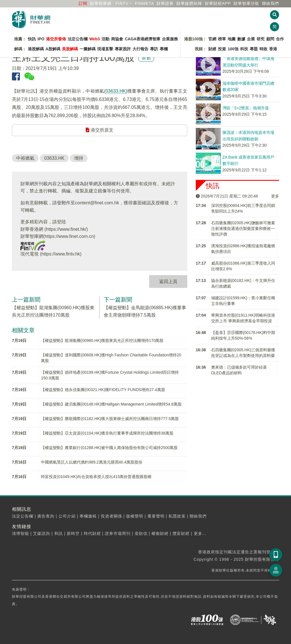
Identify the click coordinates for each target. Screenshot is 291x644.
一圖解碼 (88, 49)
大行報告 (140, 49)
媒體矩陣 (189, 3)
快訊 (32, 39)
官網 (212, 39)
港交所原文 (99, 130)
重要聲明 (156, 516)
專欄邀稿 (88, 516)
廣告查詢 (46, 516)
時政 (263, 49)
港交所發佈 (56, 39)
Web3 (94, 39)
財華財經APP (218, 3)
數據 (241, 39)
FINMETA (145, 3)
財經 (212, 49)
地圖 (232, 39)
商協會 (117, 39)
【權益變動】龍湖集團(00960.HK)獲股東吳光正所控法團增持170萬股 (102, 340)
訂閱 (83, 3)
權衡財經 (160, 533)
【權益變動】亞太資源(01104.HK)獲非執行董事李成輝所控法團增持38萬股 (107, 433)
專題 (254, 49)
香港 (273, 49)
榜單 (222, 39)
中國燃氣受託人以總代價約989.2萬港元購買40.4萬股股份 (92, 462)
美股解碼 (70, 49)
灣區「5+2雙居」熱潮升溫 (246, 108)
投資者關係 (112, 516)
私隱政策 (177, 516)
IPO (41, 39)
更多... (200, 533)
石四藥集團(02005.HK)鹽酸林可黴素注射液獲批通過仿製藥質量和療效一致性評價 (243, 228)
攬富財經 (181, 533)
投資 (222, 49)
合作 (280, 39)
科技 (244, 49)
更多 (275, 196)
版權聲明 (135, 516)
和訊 (59, 533)
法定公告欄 (78, 39)
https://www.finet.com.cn (69, 236)
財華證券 (165, 3)
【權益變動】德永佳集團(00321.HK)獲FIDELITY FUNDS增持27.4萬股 (103, 390)
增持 (79, 158)
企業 (251, 39)
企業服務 (170, 39)
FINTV (122, 3)
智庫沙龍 (246, 3)
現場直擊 (105, 49)
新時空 (73, 533)
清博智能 (20, 533)
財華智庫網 (101, 3)
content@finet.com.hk (97, 203)
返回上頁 (168, 282)
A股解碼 (53, 49)
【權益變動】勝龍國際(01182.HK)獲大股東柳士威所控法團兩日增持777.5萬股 (110, 419)
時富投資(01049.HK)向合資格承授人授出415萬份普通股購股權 (96, 477)
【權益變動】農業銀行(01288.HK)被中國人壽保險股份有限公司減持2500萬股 (109, 448)
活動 (105, 39)
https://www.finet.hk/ (66, 229)
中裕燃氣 (25, 158)
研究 (261, 39)
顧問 (270, 39)
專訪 (154, 49)
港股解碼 (36, 49)
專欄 (164, 49)
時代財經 (92, 533)
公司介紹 (67, 516)
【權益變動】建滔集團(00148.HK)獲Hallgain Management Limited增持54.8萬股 (111, 404)
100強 (233, 49)
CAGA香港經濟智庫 (143, 39)
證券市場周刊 (118, 533)
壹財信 (141, 533)
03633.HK (116, 91)
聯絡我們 (271, 3)
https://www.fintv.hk (61, 254)
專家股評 (123, 49)
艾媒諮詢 (41, 533)
